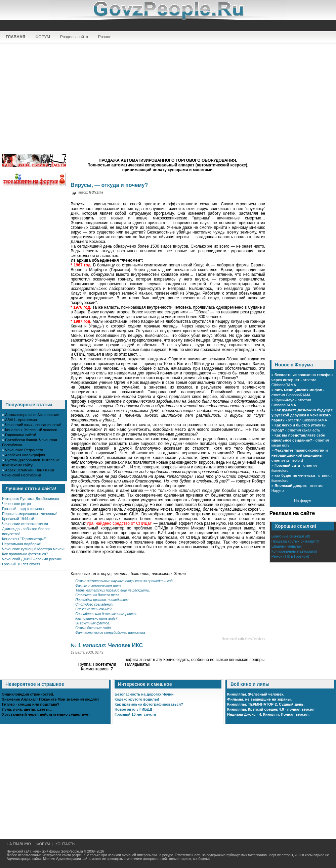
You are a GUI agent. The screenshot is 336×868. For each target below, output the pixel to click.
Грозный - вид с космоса (23, 509)
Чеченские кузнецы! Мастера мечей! (33, 549)
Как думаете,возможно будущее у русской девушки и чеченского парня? (302, 415)
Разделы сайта (74, 37)
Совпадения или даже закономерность (106, 614)
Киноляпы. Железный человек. (31, 430)
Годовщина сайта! (20, 435)
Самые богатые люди (93, 628)
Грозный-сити (287, 465)
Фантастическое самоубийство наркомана (110, 633)
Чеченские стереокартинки (25, 524)
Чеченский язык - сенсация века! (33, 425)
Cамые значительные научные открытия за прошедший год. (124, 581)
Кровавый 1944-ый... (20, 519)
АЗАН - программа (21, 420)
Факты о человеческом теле (98, 586)
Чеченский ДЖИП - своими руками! (32, 559)
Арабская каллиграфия (25, 455)
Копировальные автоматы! (294, 551)
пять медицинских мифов (298, 390)
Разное (105, 37)
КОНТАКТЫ (65, 844)
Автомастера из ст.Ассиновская (32, 415)
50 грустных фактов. (93, 623)
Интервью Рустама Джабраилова (31, 499)
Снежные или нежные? (93, 609)
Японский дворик (290, 486)
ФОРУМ (43, 37)
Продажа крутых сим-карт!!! (295, 541)
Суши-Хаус (284, 400)
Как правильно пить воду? (96, 619)
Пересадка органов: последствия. (102, 600)
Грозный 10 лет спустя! (22, 564)
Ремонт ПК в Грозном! (290, 556)
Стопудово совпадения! (94, 604)
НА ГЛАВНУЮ (19, 844)
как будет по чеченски (295, 475)
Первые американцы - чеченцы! (29, 514)
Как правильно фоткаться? (25, 554)
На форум (303, 501)
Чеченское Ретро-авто (24, 450)
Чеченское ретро (16, 504)
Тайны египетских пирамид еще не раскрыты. (113, 590)
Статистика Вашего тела (97, 595)
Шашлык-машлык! (287, 546)
